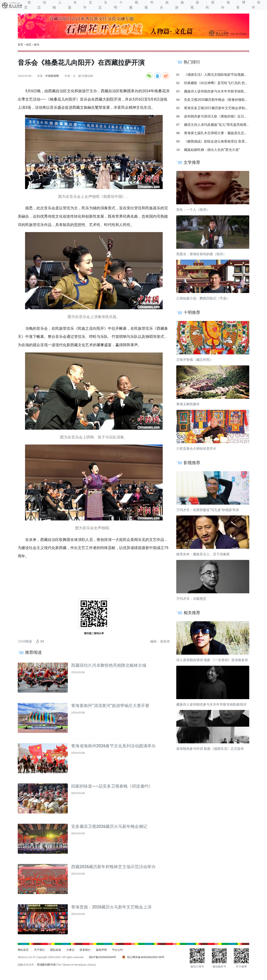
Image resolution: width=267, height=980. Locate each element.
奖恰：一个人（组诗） (193, 210)
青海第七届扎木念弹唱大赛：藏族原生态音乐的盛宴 (222, 133)
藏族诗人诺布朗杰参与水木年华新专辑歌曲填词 (219, 91)
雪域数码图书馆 (46, 965)
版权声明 (101, 950)
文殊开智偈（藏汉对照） (195, 360)
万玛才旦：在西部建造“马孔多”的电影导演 (208, 510)
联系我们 (85, 950)
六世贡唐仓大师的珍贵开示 (196, 449)
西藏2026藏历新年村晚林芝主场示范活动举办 (113, 867)
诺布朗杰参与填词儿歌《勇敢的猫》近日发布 (217, 116)
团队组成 (55, 950)
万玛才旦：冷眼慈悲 (191, 599)
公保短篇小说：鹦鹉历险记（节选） (203, 298)
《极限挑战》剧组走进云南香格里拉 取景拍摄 (218, 141)
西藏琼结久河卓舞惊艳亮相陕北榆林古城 (109, 665)
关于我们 (39, 950)
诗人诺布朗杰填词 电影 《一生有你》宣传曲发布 (212, 660)
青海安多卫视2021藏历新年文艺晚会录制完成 (218, 108)
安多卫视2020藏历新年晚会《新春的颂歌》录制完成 (223, 100)
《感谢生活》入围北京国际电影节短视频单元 (217, 75)
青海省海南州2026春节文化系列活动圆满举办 (113, 746)
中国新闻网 (52, 76)
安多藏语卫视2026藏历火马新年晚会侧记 (109, 826)
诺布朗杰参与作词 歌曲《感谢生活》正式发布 (210, 749)
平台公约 (117, 950)
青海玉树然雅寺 (188, 404)
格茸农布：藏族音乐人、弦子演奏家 (203, 554)
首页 (20, 45)
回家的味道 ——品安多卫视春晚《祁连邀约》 (112, 786)
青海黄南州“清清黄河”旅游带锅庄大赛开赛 (110, 706)
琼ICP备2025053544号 (103, 957)
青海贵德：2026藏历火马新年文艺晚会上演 (111, 907)
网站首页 (23, 950)
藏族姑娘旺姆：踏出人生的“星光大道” (212, 150)
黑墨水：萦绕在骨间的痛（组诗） (201, 254)
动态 (29, 45)
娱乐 (37, 45)
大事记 (70, 950)
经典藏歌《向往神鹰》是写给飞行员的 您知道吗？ (221, 83)
